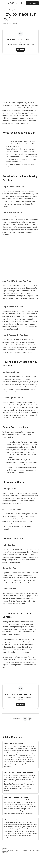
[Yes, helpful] (25, 719)
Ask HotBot (32, 3)
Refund (31, 850)
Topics (5, 10)
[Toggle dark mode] (22, 3)
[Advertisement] (19, 77)
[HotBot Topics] (11, 3)
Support (39, 850)
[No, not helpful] (30, 719)
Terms (17, 850)
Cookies (24, 850)
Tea (10, 10)
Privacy (11, 850)
